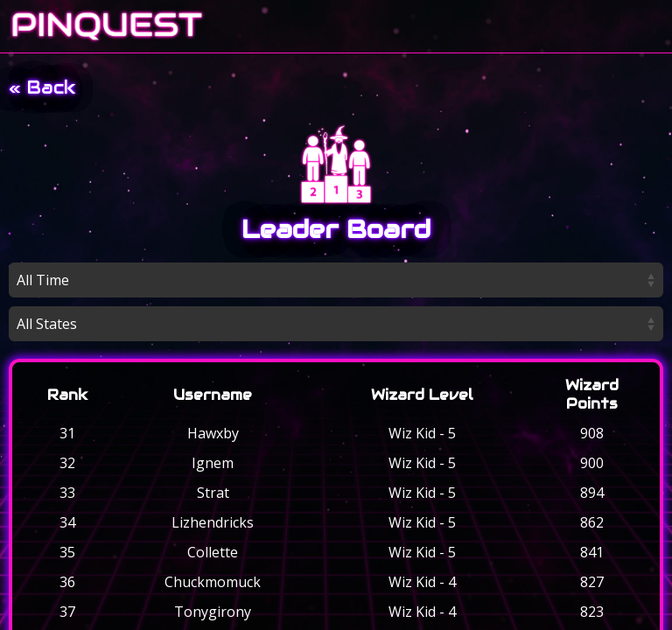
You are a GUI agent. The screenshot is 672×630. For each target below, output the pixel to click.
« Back (42, 87)
